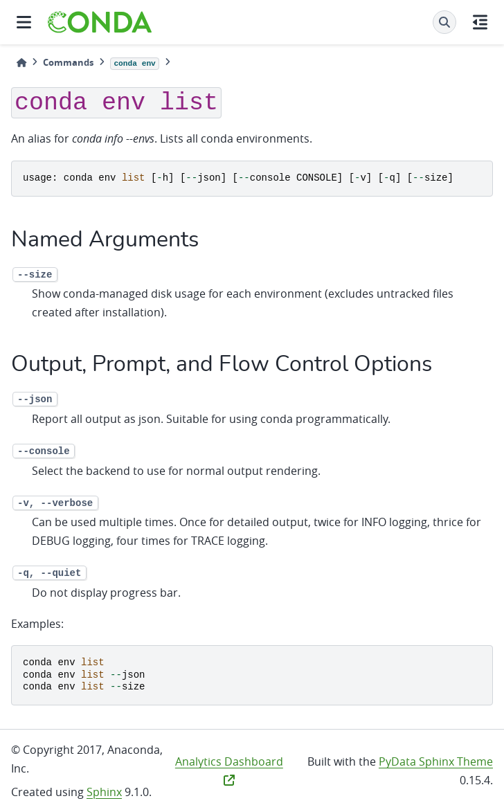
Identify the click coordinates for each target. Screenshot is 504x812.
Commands (68, 62)
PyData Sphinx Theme (436, 761)
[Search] (444, 22)
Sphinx (104, 792)
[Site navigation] (24, 22)
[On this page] (480, 22)
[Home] (21, 63)
